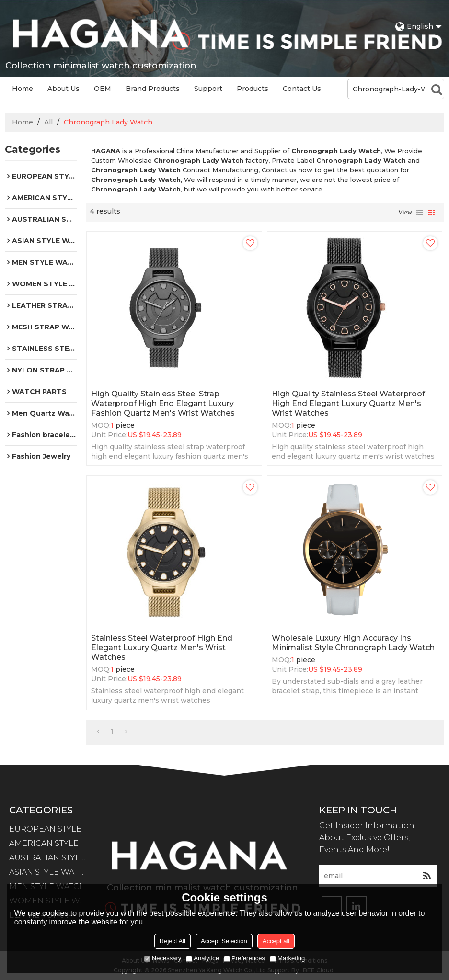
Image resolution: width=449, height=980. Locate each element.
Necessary (163, 958)
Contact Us (302, 89)
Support (208, 89)
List (420, 213)
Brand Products (153, 89)
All (48, 122)
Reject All (173, 941)
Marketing (287, 958)
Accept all (276, 941)
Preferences (244, 958)
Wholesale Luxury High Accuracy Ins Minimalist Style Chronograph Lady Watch (353, 643)
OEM (103, 89)
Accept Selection (224, 941)
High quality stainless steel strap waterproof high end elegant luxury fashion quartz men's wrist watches (163, 403)
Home (23, 89)
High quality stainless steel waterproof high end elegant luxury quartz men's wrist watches (348, 403)
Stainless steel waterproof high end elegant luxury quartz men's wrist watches (162, 648)
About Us (63, 89)
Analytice (202, 958)
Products (253, 89)
